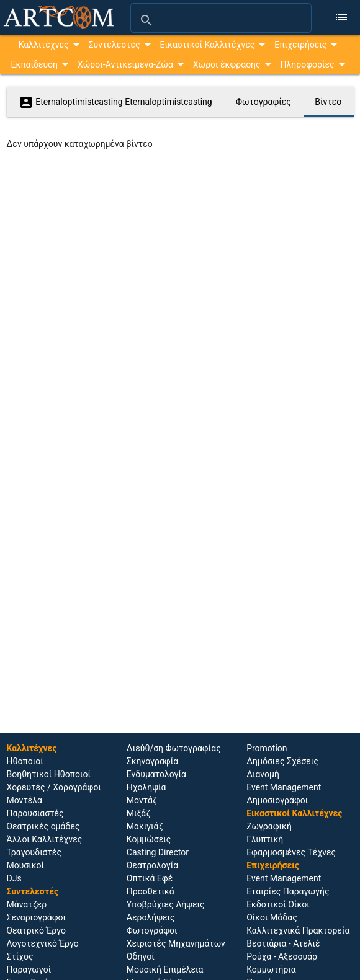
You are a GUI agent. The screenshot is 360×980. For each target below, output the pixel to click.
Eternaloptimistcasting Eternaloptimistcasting (115, 102)
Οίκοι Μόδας (272, 917)
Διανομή (263, 774)
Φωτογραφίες (263, 102)
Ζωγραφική (269, 826)
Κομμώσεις (149, 839)
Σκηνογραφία (152, 761)
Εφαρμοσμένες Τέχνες (291, 852)
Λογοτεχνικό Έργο (43, 943)
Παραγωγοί (29, 969)
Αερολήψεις (151, 917)
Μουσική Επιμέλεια (165, 969)
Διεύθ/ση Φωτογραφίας (174, 748)
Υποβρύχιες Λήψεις (166, 904)
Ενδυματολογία (156, 774)
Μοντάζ (142, 800)
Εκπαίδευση (34, 64)
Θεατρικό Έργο (36, 930)
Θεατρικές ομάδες (43, 826)
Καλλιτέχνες (44, 45)
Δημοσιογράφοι (277, 800)
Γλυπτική (265, 839)
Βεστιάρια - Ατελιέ (283, 943)
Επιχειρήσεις (300, 45)
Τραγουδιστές (34, 852)
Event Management (284, 787)
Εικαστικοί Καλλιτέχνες (208, 45)
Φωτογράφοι (152, 930)
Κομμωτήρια (271, 969)
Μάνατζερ (27, 904)
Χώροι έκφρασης (227, 64)
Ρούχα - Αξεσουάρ (282, 956)
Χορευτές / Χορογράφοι (54, 787)
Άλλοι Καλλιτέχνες (45, 839)
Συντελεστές (115, 45)
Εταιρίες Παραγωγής (288, 891)
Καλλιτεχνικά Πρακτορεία (298, 930)
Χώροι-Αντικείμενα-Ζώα (125, 64)
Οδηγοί (141, 956)
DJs (14, 878)
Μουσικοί (26, 865)
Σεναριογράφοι (37, 917)
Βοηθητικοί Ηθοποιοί (49, 774)
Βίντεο (328, 102)
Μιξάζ (139, 813)
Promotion (267, 748)
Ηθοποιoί (25, 761)
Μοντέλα (25, 800)
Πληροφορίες (308, 64)
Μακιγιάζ (145, 826)
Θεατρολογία (152, 865)
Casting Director (158, 852)
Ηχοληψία (146, 787)
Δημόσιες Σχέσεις (282, 761)
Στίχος (20, 956)
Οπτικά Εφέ (150, 878)
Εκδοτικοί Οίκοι (278, 904)
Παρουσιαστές (35, 813)
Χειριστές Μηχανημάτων (176, 943)
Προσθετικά (151, 891)
